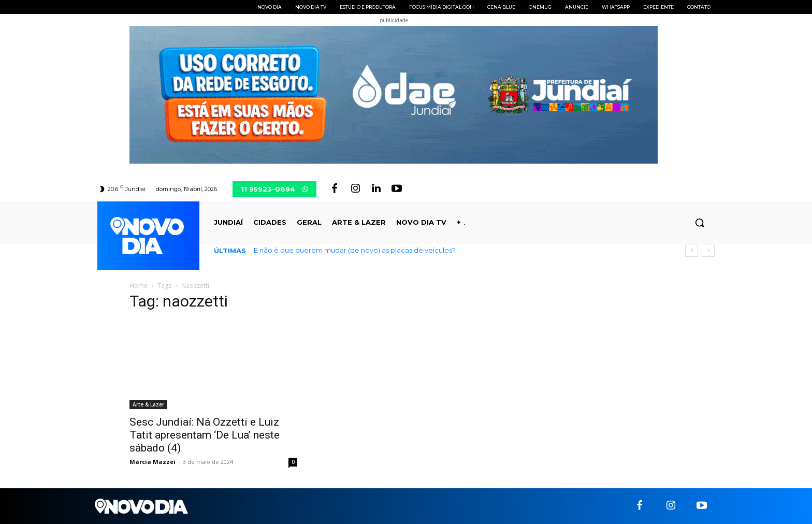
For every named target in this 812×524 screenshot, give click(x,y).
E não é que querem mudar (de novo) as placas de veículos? (355, 250)
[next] (708, 250)
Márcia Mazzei (153, 462)
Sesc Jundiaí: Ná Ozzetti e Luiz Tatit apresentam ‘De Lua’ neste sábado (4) (205, 435)
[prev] (692, 250)
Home (139, 286)
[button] (700, 223)
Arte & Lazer (148, 404)
